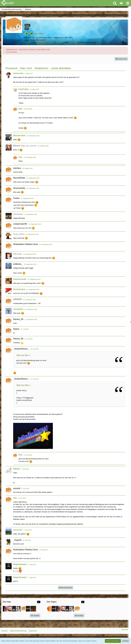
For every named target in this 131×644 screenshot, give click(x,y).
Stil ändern (125, 629)
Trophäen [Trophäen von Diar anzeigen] (73, 43)
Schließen (126, 641)
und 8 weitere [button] (39, 34)
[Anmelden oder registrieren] (121, 3)
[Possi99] (24, 609)
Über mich (26, 68)
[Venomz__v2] (33, 609)
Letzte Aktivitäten (61, 68)
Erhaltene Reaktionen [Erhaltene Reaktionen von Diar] (45, 43)
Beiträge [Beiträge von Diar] (28, 43)
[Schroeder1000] (10, 609)
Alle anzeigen (35, 615)
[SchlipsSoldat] (19, 609)
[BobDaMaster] (29, 609)
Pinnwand (11, 68)
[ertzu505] (50, 609)
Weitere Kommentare (65, 588)
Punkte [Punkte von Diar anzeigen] (59, 43)
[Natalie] (6, 609)
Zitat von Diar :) (23, 355)
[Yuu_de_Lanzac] (15, 609)
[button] (128, 3)
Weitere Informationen (113, 641)
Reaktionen (41, 68)
